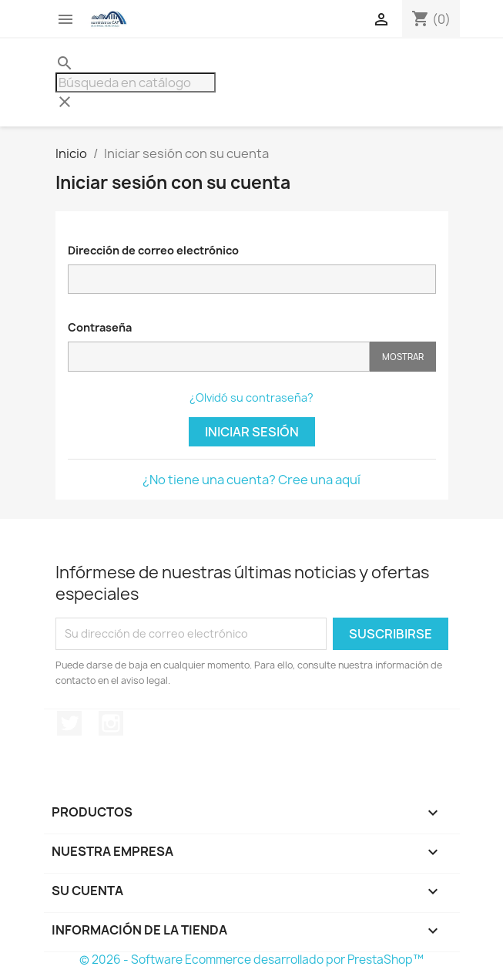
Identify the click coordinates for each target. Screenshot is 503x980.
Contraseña (100, 327)
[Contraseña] (219, 357)
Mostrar (403, 357)
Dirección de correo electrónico (153, 250)
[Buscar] (136, 83)
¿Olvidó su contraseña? (251, 397)
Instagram (111, 723)
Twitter (69, 723)
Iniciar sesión (252, 432)
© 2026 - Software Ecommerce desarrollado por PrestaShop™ (251, 960)
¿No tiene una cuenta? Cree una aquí (251, 480)
